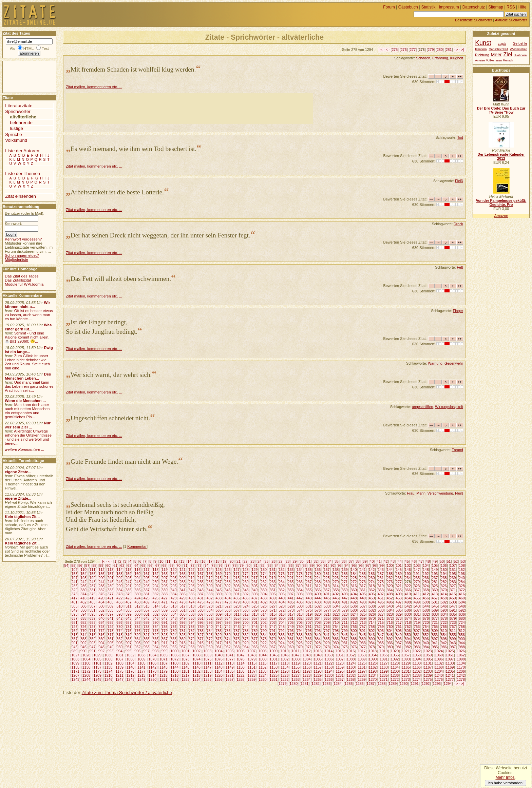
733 (147, 627)
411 (417, 594)
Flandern (481, 49)
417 (75, 598)
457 (435, 598)
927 (309, 643)
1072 (174, 659)
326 (444, 586)
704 (282, 622)
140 (354, 570)
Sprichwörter (18, 111)
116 (137, 570)
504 (462, 602)
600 (137, 614)
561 (183, 610)
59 (101, 565)
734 (156, 627)
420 (101, 598)
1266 (329, 679)
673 (399, 618)
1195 (340, 671)
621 (327, 614)
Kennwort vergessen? (23, 239)
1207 (75, 675)
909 (147, 643)
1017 (362, 651)
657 (255, 618)
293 (147, 586)
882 (300, 639)
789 (255, 631)
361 (363, 590)
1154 (285, 667)
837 (291, 635)
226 (336, 578)
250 (156, 582)
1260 (263, 679)
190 (408, 574)
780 (174, 631)
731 (129, 627)
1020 (395, 651)
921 (255, 643)
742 (228, 627)
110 (83, 570)
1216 (174, 675)
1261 (274, 679)
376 (101, 594)
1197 (362, 671)
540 (390, 606)
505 (75, 606)
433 (218, 598)
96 (361, 565)
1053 (362, 655)
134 (300, 570)
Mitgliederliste (16, 260)
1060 (439, 655)
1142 (153, 667)
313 (327, 586)
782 (192, 631)
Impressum (449, 7)
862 (119, 639)
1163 (384, 667)
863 (129, 639)
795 (309, 631)
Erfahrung (440, 58)
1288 (382, 684)
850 (408, 635)
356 (318, 590)
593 (75, 614)
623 (345, 614)
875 (236, 639)
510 (119, 606)
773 (111, 631)
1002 (196, 651)
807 (417, 631)
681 (75, 622)
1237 (406, 675)
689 (147, 622)
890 (372, 639)
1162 (373, 667)
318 (372, 586)
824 (174, 635)
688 (137, 622)
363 (381, 590)
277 (413, 50)
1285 (349, 684)
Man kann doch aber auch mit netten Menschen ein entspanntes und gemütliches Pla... (27, 411)
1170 (461, 667)
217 (255, 578)
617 (291, 614)
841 (327, 635)
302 (228, 586)
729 (111, 627)
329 (75, 590)
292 (137, 586)
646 (156, 618)
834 (264, 635)
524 (246, 606)
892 (390, 639)
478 (228, 602)
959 (201, 647)
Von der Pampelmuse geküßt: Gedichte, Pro (501, 203)
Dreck (458, 224)
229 (363, 578)
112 (101, 570)
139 (345, 570)
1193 (318, 671)
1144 (174, 667)
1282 (316, 684)
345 (218, 590)
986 (444, 647)
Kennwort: (13, 224)
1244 (87, 679)
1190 (285, 671)
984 (426, 647)
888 (354, 639)
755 (345, 627)
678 (444, 618)
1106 (153, 663)
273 (363, 582)
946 (83, 647)
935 (381, 643)
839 (309, 635)
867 (165, 639)
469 (147, 602)
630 (408, 614)
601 (147, 614)
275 (395, 50)
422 (119, 598)
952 (137, 647)
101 (399, 565)
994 (119, 651)
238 (444, 578)
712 (354, 622)
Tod (460, 137)
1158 (329, 667)
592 (462, 610)
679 (453, 618)
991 (93, 651)
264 (282, 582)
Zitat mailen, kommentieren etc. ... (94, 87)
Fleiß (459, 181)
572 (282, 610)
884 (318, 639)
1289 (393, 684)
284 (462, 582)
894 (408, 639)
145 (399, 570)
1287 (371, 684)
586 (408, 610)
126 (228, 570)
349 (255, 590)
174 (264, 574)
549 (75, 610)
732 (137, 627)
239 (453, 578)
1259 (252, 679)
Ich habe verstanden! (506, 783)
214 (228, 578)
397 (291, 594)
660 (282, 618)
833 (255, 635)
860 (101, 639)
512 (137, 606)
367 (417, 590)
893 (399, 639)
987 (453, 647)
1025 (450, 651)
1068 (131, 659)
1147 (208, 667)
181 (327, 574)
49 (435, 561)
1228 (307, 675)
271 (345, 582)
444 (318, 598)
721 (435, 622)
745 (255, 627)
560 (174, 610)
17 (210, 561)
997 (147, 651)
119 (165, 570)
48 (428, 561)
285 (75, 586)
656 (246, 618)
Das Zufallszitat (18, 280)
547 (453, 606)
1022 (417, 651)
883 (309, 639)
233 (399, 578)
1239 (428, 675)
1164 (395, 667)
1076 (218, 659)
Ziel (508, 54)
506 (83, 606)
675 (417, 618)
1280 (293, 684)
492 (354, 602)
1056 (395, 655)
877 (255, 639)
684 (101, 622)
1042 (241, 655)
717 (399, 622)
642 (119, 618)
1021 (406, 651)
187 (381, 574)
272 (354, 582)
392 (246, 594)
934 (372, 643)
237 (435, 578)
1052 (351, 655)
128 (246, 570)
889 (363, 639)
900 (462, 639)
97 (368, 565)
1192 (307, 671)
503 (453, 602)
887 (345, 639)
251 (165, 582)
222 (300, 578)
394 (264, 594)
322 (408, 586)
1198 (373, 671)
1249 (141, 679)
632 (426, 614)
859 (93, 639)
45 (407, 561)
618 (300, 614)
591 (453, 610)
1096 (439, 659)
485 (291, 602)
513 (147, 606)
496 (390, 602)
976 (354, 647)
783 (201, 631)
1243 (75, 679)
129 (255, 570)
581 (363, 610)
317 (363, 586)
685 (111, 622)
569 (255, 610)
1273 (406, 679)
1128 (395, 663)
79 (242, 565)
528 (282, 606)
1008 (263, 651)
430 (192, 598)
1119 (296, 663)
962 (228, 647)
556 (137, 610)
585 (399, 610)
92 (333, 565)
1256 (218, 679)
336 (137, 590)
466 (119, 602)
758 (372, 627)
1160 (351, 667)
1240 (439, 675)
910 (156, 643)
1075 (208, 659)
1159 (340, 667)
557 (147, 610)
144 (390, 570)
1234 (373, 675)
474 (192, 602)
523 (236, 606)
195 (453, 574)
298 (192, 586)
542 (408, 606)
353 (291, 590)
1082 (285, 659)
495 (381, 602)
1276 (439, 679)
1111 (208, 663)
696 (210, 622)
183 (345, 574)
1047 (296, 655)
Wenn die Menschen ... (25, 401)
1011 (296, 651)
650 (192, 618)
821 (147, 635)
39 (365, 561)
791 (273, 631)
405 (363, 594)
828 (210, 635)
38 (358, 561)
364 (390, 590)
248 (137, 582)
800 (354, 631)
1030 (109, 655)
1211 (119, 675)
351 (273, 590)
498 (408, 602)
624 (354, 614)
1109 (186, 663)
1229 (318, 675)
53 (463, 561)
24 (260, 561)
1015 (340, 651)
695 (201, 622)
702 (264, 622)
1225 (274, 675)
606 (192, 614)
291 (129, 586)
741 (218, 627)
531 (309, 606)
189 (399, 574)
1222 (241, 675)
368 (426, 590)
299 (201, 586)
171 (236, 574)
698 (228, 622)
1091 (384, 659)
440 (282, 598)
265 (291, 582)
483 (273, 602)
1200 (395, 671)
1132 (439, 663)
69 (171, 565)
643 (129, 618)
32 (316, 561)
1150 (241, 667)
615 (273, 614)
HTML (28, 49)
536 (354, 606)
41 (379, 561)
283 (453, 582)
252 (174, 582)
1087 (340, 659)
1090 (373, 659)
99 (382, 565)
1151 (252, 667)
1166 (417, 667)
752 (318, 627)
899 (453, 639)
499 (417, 602)
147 (417, 570)
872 (210, 639)
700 (246, 622)
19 (225, 561)
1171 (75, 671)
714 (372, 622)
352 (282, 590)
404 (354, 594)
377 (111, 594)
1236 (395, 675)
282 (444, 582)
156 (101, 574)
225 (327, 578)
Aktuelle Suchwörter (511, 20)
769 (75, 631)
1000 (174, 651)
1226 (285, 675)
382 (156, 594)
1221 (230, 675)
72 (192, 565)
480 (246, 602)
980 (390, 647)
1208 (87, 675)
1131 (428, 663)
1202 (417, 671)
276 (404, 50)
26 (273, 561)
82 (263, 565)
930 (336, 643)
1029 (97, 655)
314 (336, 586)
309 (291, 586)
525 (255, 606)
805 (399, 631)
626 (372, 614)
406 (372, 594)
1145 (186, 667)
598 (119, 614)
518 (192, 606)
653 (218, 618)
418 (83, 598)
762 (408, 627)
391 (236, 594)
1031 (119, 655)
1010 (285, 651)
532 (318, 606)
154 (83, 574)
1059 (428, 655)
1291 (415, 684)
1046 (285, 655)
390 (228, 594)
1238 (417, 675)
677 (435, 618)
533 (327, 606)
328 (462, 586)
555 (129, 610)
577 (327, 610)
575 (309, 610)
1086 (329, 659)
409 (399, 594)
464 (101, 602)
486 (300, 602)
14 (189, 561)
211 (201, 578)
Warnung (435, 363)
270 (336, 582)
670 (372, 618)
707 (309, 622)
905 (111, 643)
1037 (186, 655)
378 (119, 594)
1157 (318, 667)
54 (66, 565)
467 (129, 602)
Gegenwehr (454, 363)
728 (101, 627)
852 (426, 635)
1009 (274, 651)
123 (201, 570)
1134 (461, 663)
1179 (164, 671)
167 (201, 574)
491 (345, 602)
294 (156, 586)
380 (137, 594)
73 (199, 565)
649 (183, 618)
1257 (230, 679)
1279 (283, 684)
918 (228, 643)
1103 (119, 663)
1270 (373, 679)
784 (210, 631)
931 (345, 643)
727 (93, 627)
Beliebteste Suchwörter (473, 20)
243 (93, 582)
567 (236, 610)
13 (183, 561)
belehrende (21, 123)
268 (318, 582)
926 (300, 643)
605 (183, 614)
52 (456, 561)
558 (156, 610)
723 (453, 622)
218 (264, 578)
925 (291, 643)
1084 (307, 659)
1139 (119, 667)
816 (101, 635)
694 (192, 622)
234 (408, 578)
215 (236, 578)
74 (207, 565)
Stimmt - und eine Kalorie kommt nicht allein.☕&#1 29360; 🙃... (27, 337)
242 (83, 582)
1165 (406, 667)
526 (264, 606)
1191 (296, 671)
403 (345, 594)
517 (183, 606)
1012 (307, 651)
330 (83, 590)
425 (147, 598)
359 (345, 590)
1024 (439, 651)
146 (408, 570)
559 (165, 610)
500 (426, 602)
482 (264, 602)
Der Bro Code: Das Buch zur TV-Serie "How (501, 110)
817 (111, 635)
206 (156, 578)
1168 (439, 667)
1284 (338, 684)
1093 (406, 659)
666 (336, 618)
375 (93, 594)
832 (246, 635)
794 (300, 631)
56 (80, 565)
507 (93, 606)
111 (93, 570)
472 (174, 602)
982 (408, 647)
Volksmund (16, 140)
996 (137, 651)
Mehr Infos (505, 777)
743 (236, 627)
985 (435, 647)
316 (354, 586)
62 (122, 565)
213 (218, 578)
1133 (450, 663)
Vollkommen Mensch (500, 60)
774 (119, 631)
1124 (351, 663)
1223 (252, 675)
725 (75, 627)
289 (111, 586)
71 (186, 565)
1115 (252, 663)
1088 (351, 659)
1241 (450, 675)
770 (83, 631)
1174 (109, 671)
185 (363, 574)
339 (165, 590)
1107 (164, 663)
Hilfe (522, 7)
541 (399, 606)
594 (83, 614)
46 (414, 561)
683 (93, 622)
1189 (274, 671)
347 (236, 590)
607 (201, 614)
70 (178, 565)
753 (327, 627)
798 (336, 631)
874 (228, 639)
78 (234, 565)
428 (174, 598)
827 (201, 635)
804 (390, 631)
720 (426, 622)
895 (417, 639)
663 (309, 618)
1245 (97, 679)
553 (111, 610)
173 (255, 574)
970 (300, 647)
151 (453, 570)
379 (129, 594)
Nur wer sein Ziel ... (28, 425)
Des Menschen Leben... (28, 376)
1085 (318, 659)
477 (218, 602)
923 (273, 643)
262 (264, 582)
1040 (218, 655)
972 (318, 647)
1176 (131, 671)
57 (88, 565)
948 (101, 647)
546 (444, 606)
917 (218, 643)
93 (340, 565)
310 (300, 586)
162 (156, 574)
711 (345, 622)
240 (462, 578)
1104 (131, 663)
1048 (307, 655)
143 (381, 570)
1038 (196, 655)
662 (300, 618)
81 (255, 565)
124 (210, 570)
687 (129, 622)
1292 (426, 684)
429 (183, 598)
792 (282, 631)
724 (462, 622)
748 (282, 627)
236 (426, 578)
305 (255, 586)
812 (462, 631)
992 (101, 651)
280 (440, 50)
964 (246, 647)
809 (435, 631)
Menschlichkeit (498, 49)
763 (417, 627)
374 (83, 594)
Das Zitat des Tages (22, 276)
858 (83, 639)
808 (426, 631)
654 (228, 618)
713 (363, 622)
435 (236, 598)
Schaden (423, 58)
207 (165, 578)
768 (462, 627)
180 (318, 574)
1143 (164, 667)
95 (354, 565)
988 (462, 647)
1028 (87, 655)
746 (264, 627)
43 (393, 561)
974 (336, 647)
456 (426, 598)
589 (435, 610)
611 (236, 614)
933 (363, 643)
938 (408, 643)
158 (119, 574)
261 (255, 582)
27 (281, 561)
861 (111, 639)
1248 (131, 679)
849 (399, 635)
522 (228, 606)
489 (327, 602)
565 (218, 610)
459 (453, 598)
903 (93, 643)
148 (426, 570)
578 (336, 610)
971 (309, 647)
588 (426, 610)
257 (218, 582)
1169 (450, 667)
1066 (109, 659)
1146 (196, 667)
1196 (351, 671)
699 (236, 622)
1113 (230, 663)
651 (201, 618)
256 (210, 582)
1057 (406, 655)
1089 (362, 659)
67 (157, 565)
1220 (218, 675)
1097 (450, 659)
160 (137, 574)
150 (444, 570)
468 (137, 602)
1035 (164, 655)
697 (218, 622)
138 (336, 570)
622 (336, 614)
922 (264, 643)
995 (129, 651)
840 (318, 635)
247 (129, 582)
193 (435, 574)
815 (93, 635)
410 (408, 594)
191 (417, 574)
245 (111, 582)
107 (453, 565)
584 (390, 610)
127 (236, 570)
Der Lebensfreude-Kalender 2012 (501, 156)
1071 (164, 659)
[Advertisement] (189, 109)
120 (174, 570)
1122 (329, 663)
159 (129, 574)
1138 (109, 667)
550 (83, 610)
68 (165, 565)
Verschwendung (440, 493)
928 (318, 643)
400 (318, 594)
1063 (75, 659)
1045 (274, 655)
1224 (263, 675)
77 (228, 565)
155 (93, 574)
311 (309, 586)
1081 (274, 659)
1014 (329, 651)
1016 (351, 651)
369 (435, 590)
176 (282, 574)
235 (417, 578)
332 (101, 590)
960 (210, 647)
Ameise (480, 60)
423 (129, 598)
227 (345, 578)
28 (288, 561)
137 (327, 570)
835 (273, 635)
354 (300, 590)
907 (129, 643)
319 (381, 586)
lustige (17, 128)
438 (264, 598)
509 (111, 606)
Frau (411, 493)
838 (300, 635)
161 (147, 574)
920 (246, 643)
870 (192, 639)
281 (449, 50)
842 (336, 635)
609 (218, 614)
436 (246, 598)
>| (462, 50)
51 (449, 561)
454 (408, 598)
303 (236, 586)
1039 (208, 655)
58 (94, 565)
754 (336, 627)
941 (435, 643)
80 (249, 565)
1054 (373, 655)
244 (101, 582)
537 (363, 606)
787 (236, 631)
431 (201, 598)
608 (210, 614)
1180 (174, 671)
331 (93, 590)
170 (228, 574)
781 (183, 631)
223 (309, 578)
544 (426, 606)
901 (75, 643)
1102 (109, 663)
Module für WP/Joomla (24, 284)
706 (300, 622)
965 (255, 647)
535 (345, 606)
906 (119, 643)
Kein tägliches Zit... (22, 517)
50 (442, 561)
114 (119, 570)
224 (318, 578)
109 (75, 570)
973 (327, 647)
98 (375, 565)
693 (183, 622)
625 (363, 614)
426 (156, 598)
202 (119, 578)
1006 (241, 651)
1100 (87, 663)
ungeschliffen (422, 407)
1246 (109, 679)
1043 (252, 655)
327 (453, 586)
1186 (241, 671)
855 (453, 635)
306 (264, 586)
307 (273, 586)
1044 (263, 655)
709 (327, 622)
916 (210, 643)
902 (83, 643)
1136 (87, 667)
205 (147, 578)
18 (217, 561)
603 (165, 614)
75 (213, 565)
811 (453, 631)
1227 (296, 675)
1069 (141, 659)
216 (246, 578)
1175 (119, 671)
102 (408, 565)
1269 (362, 679)
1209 (97, 675)
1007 (252, 651)
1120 (307, 663)
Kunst (483, 43)
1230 (329, 675)
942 (444, 643)
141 (363, 570)
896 (426, 639)
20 (231, 561)
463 (93, 602)
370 (444, 590)
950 (119, 647)
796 (318, 631)
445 (327, 598)
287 (93, 586)
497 (399, 602)
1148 (218, 667)
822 (156, 635)
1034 (153, 655)
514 (156, 606)
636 (462, 614)
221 (291, 578)
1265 (318, 679)
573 (291, 610)
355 (309, 590)
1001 (186, 651)
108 (462, 565)
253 (183, 582)
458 (444, 598)
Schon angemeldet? (22, 255)
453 (399, 598)
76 (221, 565)
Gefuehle (520, 44)
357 (327, 590)
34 (330, 561)
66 (150, 565)
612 (246, 614)
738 (192, 627)
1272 (395, 679)
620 (318, 614)
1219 (208, 675)
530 (300, 606)
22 (246, 561)
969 (291, 647)
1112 (218, 663)
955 (165, 647)
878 (264, 639)
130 (264, 570)
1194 (329, 671)
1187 (252, 671)
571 (273, 610)
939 (417, 643)
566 (228, 610)
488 (318, 602)
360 (354, 590)
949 (111, 647)
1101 (97, 663)
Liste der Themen (23, 174)
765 (435, 627)
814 (83, 635)
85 (284, 565)
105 (435, 565)
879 (273, 639)
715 (381, 622)
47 (421, 561)
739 (201, 627)
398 (300, 594)
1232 (351, 675)
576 (318, 610)
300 (210, 586)
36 (344, 561)
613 (255, 614)
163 (165, 574)
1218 (196, 675)
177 (291, 574)
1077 (230, 659)
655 (236, 618)
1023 (428, 651)
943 (453, 643)
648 (174, 618)
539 (381, 606)
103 (417, 565)
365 (399, 590)
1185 (230, 671)
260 (246, 582)
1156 (307, 667)
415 (453, 594)
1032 (131, 655)
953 (147, 647)
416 (462, 594)
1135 (75, 667)
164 (174, 574)
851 (417, 635)
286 (83, 586)
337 (147, 590)
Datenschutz (474, 7)
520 (210, 606)
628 (390, 614)
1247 (119, 679)
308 (282, 586)
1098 (461, 659)
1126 (373, 663)
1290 (404, 684)
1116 (263, 663)
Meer (496, 55)
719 (417, 622)
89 (312, 565)
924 (282, 643)
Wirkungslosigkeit (449, 407)
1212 (131, 675)
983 (417, 647)
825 (183, 635)
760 (390, 627)
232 (390, 578)
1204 (439, 671)
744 (246, 627)
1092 (395, 659)
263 (273, 582)
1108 (174, 663)
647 (165, 618)
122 (192, 570)
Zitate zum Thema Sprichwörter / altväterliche (127, 693)
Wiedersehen (519, 49)
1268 (351, 679)
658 (264, 618)
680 (462, 618)
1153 (274, 667)
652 (210, 618)
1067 (119, 659)
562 (192, 610)
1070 (153, 659)
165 (183, 574)
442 (300, 598)
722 (444, 622)
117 (147, 570)
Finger (458, 311)
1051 (340, 655)
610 (228, 614)
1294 (448, 684)
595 (93, 614)
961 (218, 647)
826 (192, 635)
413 (435, 594)
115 (129, 570)
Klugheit (456, 58)
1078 (241, 659)
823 (165, 635)
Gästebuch (408, 7)
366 (408, 590)
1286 (360, 684)
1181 (186, 671)
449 (363, 598)
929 (327, 643)
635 (453, 614)
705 (291, 622)
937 (399, 643)
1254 (196, 679)
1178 (153, 671)
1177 (141, 671)
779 (165, 631)
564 (210, 610)
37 (351, 561)
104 (426, 565)
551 (93, 610)
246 (119, 582)
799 (345, 631)
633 (435, 614)
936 (390, 643)
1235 (384, 675)
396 (282, 594)
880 (282, 639)
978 (372, 647)
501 (435, 602)
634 (444, 614)
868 (174, 639)
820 (137, 635)
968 (282, 647)
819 (129, 635)
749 (291, 627)
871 (201, 639)
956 (174, 647)
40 (372, 561)
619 (309, 614)
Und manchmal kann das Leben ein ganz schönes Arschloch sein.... (29, 386)
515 (165, 606)
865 (147, 639)
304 (246, 586)
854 (444, 635)
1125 (362, 663)
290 (119, 586)
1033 (141, 655)
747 (273, 627)
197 (75, 578)
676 (426, 618)
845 (363, 635)
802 (372, 631)
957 (183, 647)
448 (354, 598)
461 (75, 602)
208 (174, 578)
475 (201, 602)
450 (372, 598)
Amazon (501, 216)
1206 (461, 671)
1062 (461, 655)
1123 (340, 663)
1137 (97, 667)
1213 (141, 675)
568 (246, 610)
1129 (406, 663)
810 (444, 631)
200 (101, 578)
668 (354, 618)
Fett (460, 267)
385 (183, 594)
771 (93, 631)
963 (236, 647)
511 (129, 606)
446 (336, 598)
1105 (141, 663)
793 (291, 631)
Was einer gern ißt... (28, 327)
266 (300, 582)
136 (318, 570)
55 (73, 565)
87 (298, 565)
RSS (511, 7)
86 (291, 565)
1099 (75, 663)
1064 (87, 659)
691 (165, 622)
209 (183, 578)
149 (435, 570)
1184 (218, 671)
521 (218, 606)
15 (196, 561)
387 (201, 594)
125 (218, 570)
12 (175, 561)
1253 (186, 679)
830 (228, 635)
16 (204, 561)
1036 (174, 655)
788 (246, 631)
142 (372, 570)
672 (390, 618)
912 (174, 643)
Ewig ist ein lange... (29, 350)
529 (291, 606)
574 (300, 610)
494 (372, 602)
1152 (263, 667)
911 (165, 643)
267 (309, 582)
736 (174, 627)
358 (336, 590)
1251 (164, 679)
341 (183, 590)
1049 (318, 655)
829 (218, 635)
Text (45, 49)
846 (372, 635)
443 (309, 598)
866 (156, 639)
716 (390, 622)
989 (74, 651)
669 (363, 618)
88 (305, 565)
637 (75, 618)
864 (137, 639)
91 (326, 565)
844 (354, 635)
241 (75, 582)
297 (183, 586)
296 (174, 586)
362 (372, 590)
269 (327, 582)
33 (323, 561)
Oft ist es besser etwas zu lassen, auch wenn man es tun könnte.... (29, 315)
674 (408, 618)
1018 (373, 651)
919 (236, 643)
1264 (307, 679)
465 (111, 602)
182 (336, 574)
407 (381, 594)
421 (111, 598)
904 (101, 643)
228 (354, 578)
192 (426, 574)
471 (165, 602)
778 (156, 631)
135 (309, 570)
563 (201, 610)
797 (327, 631)
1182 (196, 671)
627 (381, 614)
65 (144, 565)
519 (201, 606)
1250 (153, 679)
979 (381, 647)
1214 (153, 675)
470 (156, 602)
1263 (296, 679)
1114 (241, 663)
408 (390, 594)
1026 (461, 651)
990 (83, 651)
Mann (421, 493)
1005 (230, 651)
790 (264, 631)
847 (381, 635)
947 (93, 647)
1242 (461, 675)
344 (210, 590)
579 (345, 610)
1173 (97, 671)
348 (246, 590)
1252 (174, 679)
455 (417, 598)
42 (386, 561)
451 (381, 598)
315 (345, 586)
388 (210, 594)
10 (161, 561)
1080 (263, 659)
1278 (461, 679)
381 (147, 594)
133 (291, 570)
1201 (406, 671)
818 (119, 635)
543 (417, 606)
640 (101, 618)
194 (444, 574)
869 (183, 639)
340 (174, 590)
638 (83, 618)
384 (174, 594)
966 (264, 647)
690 (156, 622)
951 (129, 647)
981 (399, 647)
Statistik (429, 7)
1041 (230, 655)
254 (192, 582)
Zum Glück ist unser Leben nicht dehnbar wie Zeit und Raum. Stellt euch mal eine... (27, 362)
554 (119, 610)
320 (390, 586)
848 (390, 635)
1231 (340, 675)
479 (236, 602)
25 (267, 561)
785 (218, 631)
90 (319, 565)
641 (111, 618)
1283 (327, 684)
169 (218, 574)
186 (372, 574)
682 (83, 622)
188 (390, 574)
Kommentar (137, 546)
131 (273, 570)
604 (174, 614)
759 (381, 627)
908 (137, 643)
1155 (296, 667)
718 (408, 622)
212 (210, 578)
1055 (384, 655)
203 (129, 578)
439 (273, 598)
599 (129, 614)
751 (309, 627)
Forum (389, 7)
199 (93, 578)
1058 (417, 655)
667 (345, 618)
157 (111, 574)
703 (273, 622)
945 (75, 647)
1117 (274, 663)
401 (327, 594)
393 (255, 594)
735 (165, 627)
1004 (218, 651)
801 (363, 631)
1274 (417, 679)
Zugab (502, 44)
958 (192, 647)
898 (444, 639)
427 (165, 598)
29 (294, 561)
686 (119, 622)
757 (363, 627)
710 (336, 622)
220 (282, 578)
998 (155, 651)
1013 (318, 651)
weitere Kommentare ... (24, 449)
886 (336, 639)
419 (93, 598)
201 (111, 578)
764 (426, 627)
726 (83, 627)
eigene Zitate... (18, 472)
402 (336, 594)
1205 (450, 671)
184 (354, 574)
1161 (362, 667)
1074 (196, 659)
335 (129, 590)
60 (109, 565)
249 (147, 582)
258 (228, 582)
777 (147, 631)
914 (192, 643)
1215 (164, 675)
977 (363, 647)
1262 (285, 679)
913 (183, 643)
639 (93, 618)
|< (381, 50)
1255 (208, 679)
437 (255, 598)
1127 (384, 663)
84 (277, 565)
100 (390, 565)
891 (381, 639)
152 (462, 570)
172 (246, 574)
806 (408, 631)
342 (192, 590)
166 (192, 574)
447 (345, 598)
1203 (428, 671)
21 (239, 561)
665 (327, 618)
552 (101, 610)
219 (273, 578)
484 (282, 602)
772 (101, 631)
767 (453, 627)
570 (264, 610)
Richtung (482, 55)
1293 (437, 684)
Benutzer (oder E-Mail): (24, 213)
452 (390, 598)
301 (218, 586)
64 (136, 565)
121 (183, 570)
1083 (296, 659)
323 (417, 586)
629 (399, 614)
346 (228, 590)
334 (119, 590)
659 (273, 618)
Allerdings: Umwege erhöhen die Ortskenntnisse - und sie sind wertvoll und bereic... (28, 437)
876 (246, 639)
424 (137, 598)
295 (165, 586)
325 (435, 586)
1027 (75, 655)
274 (372, 582)
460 (462, 598)
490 (336, 602)
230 (372, 578)
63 (129, 565)
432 (210, 598)
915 (201, 643)
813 (75, 635)
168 (210, 574)
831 (236, 635)
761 (399, 627)
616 (282, 614)
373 (75, 594)
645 (147, 618)
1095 (428, 659)
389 (218, 594)
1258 (241, 679)
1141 (141, 667)
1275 (428, 679)
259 (236, 582)
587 (417, 610)
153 (75, 574)
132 (282, 570)
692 (174, 622)
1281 (305, 684)
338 (156, 590)
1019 (384, 651)
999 (165, 651)
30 (302, 561)
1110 (196, 663)
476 (210, 602)
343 (201, 590)
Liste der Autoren (22, 151)
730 (119, 627)
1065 (97, 659)
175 (273, 574)
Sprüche (13, 134)
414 (444, 594)
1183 (208, 671)
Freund (457, 450)
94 (347, 565)
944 (462, 643)
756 (354, 627)
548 (462, 606)
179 (309, 574)
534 (336, 606)
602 (156, 614)
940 (426, 643)
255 (201, 582)
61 (115, 565)
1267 (340, 679)
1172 (87, 671)
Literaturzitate (19, 106)
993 (111, 651)
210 (192, 578)
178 (300, 574)
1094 (417, 659)
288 (101, 586)
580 (354, 610)
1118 (285, 663)
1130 (417, 663)
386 (192, 594)
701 (255, 622)
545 (435, 606)
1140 (131, 667)
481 (255, 602)
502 (444, 602)
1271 (384, 679)
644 (137, 618)
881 (291, 639)
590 (444, 610)
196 (462, 574)
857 (75, 639)
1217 (186, 675)
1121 (318, 663)
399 (309, 594)
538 (372, 606)
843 (345, 635)
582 (372, 610)
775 (129, 631)
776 (137, 631)
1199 (384, 671)
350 (264, 590)
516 (174, 606)
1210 (109, 675)
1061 (450, 655)
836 (282, 635)
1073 (186, 659)
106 (444, 565)
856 (462, 635)
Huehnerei (520, 55)
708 (318, 622)
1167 (428, 667)
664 (318, 618)
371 (453, 590)
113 (111, 570)
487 (309, 602)
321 (399, 586)
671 (381, 618)
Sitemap (496, 7)
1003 (208, 651)
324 (426, 586)
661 (291, 618)
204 (137, 578)
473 (183, 602)
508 (101, 606)
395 (273, 594)
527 (273, 606)
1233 (362, 675)
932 (354, 643)
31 (309, 561)
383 (165, 594)
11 (168, 561)
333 (111, 590)
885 (327, 639)
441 (291, 598)
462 (83, 602)
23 (252, 561)
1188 (263, 671)
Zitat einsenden (21, 196)
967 (273, 647)
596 (101, 614)
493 (363, 602)
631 (417, 614)
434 (228, 598)
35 (337, 561)
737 (183, 627)
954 (156, 647)
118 (156, 570)
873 (218, 639)
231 (381, 578)
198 (83, 578)
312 (318, 586)
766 (444, 627)
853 (435, 635)
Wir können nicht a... (27, 305)
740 (210, 627)
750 (300, 627)
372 (462, 590)
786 (228, 631)
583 (381, 610)
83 (270, 565)
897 (435, 639)
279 (431, 50)
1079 (252, 659)
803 (381, 631)
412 (426, 594)
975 (345, 647)
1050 (329, 655)
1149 (230, 667)
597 (111, 614)
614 (264, 614)
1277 (450, 679)
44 (400, 561)
